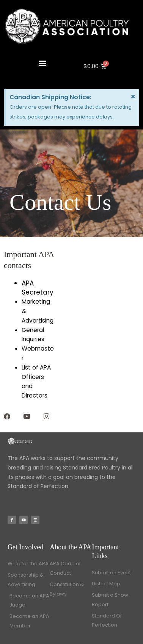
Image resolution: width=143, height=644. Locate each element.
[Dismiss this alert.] (133, 97)
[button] (43, 63)
